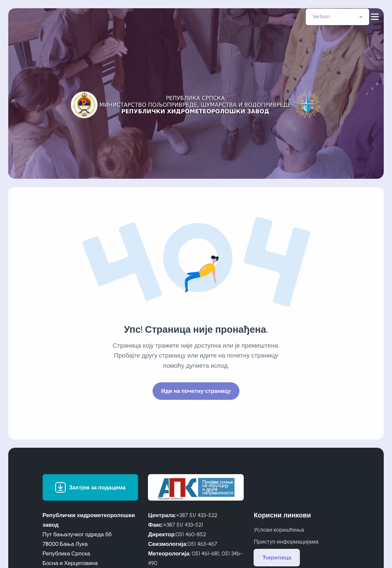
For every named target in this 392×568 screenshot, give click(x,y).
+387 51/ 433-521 (183, 525)
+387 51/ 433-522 (197, 515)
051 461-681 (205, 553)
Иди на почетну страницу (196, 391)
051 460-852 (191, 534)
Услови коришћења (279, 530)
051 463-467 (202, 544)
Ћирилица (277, 557)
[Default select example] (338, 17)
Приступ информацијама (286, 542)
